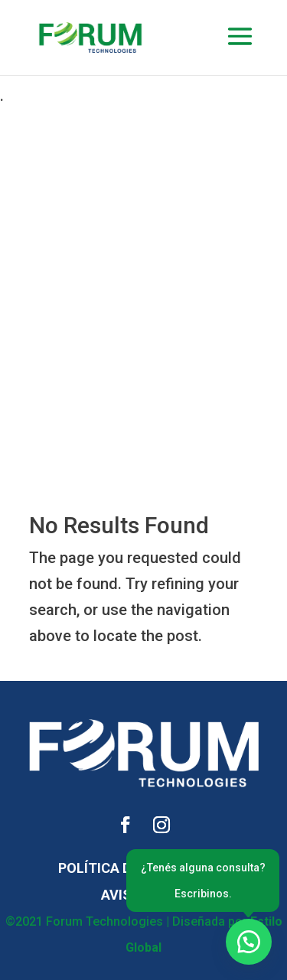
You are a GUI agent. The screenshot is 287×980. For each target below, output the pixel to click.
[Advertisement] (143, 252)
